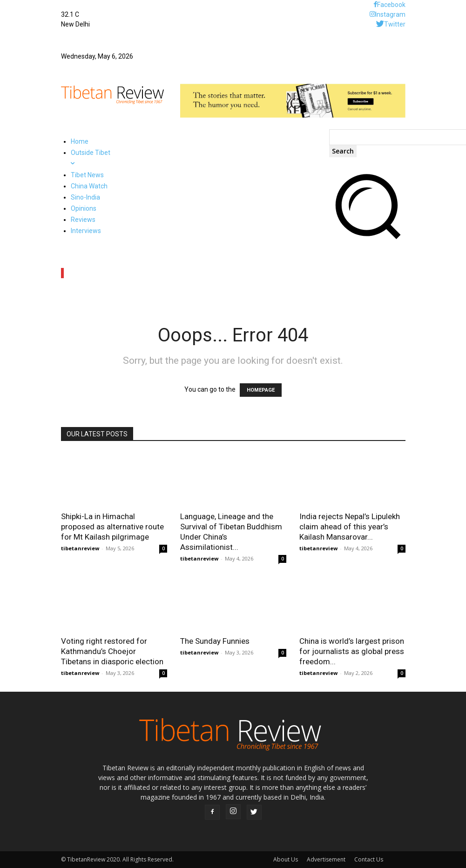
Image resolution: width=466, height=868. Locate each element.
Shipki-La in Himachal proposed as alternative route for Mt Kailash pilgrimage (112, 527)
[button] (367, 241)
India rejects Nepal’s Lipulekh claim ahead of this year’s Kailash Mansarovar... (350, 527)
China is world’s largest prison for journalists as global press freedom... (352, 651)
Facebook (391, 5)
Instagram (390, 14)
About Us (286, 859)
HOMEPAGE (261, 390)
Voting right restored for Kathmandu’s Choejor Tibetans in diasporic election (112, 651)
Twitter (395, 24)
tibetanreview (80, 548)
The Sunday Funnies (215, 641)
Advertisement (326, 859)
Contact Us (369, 859)
